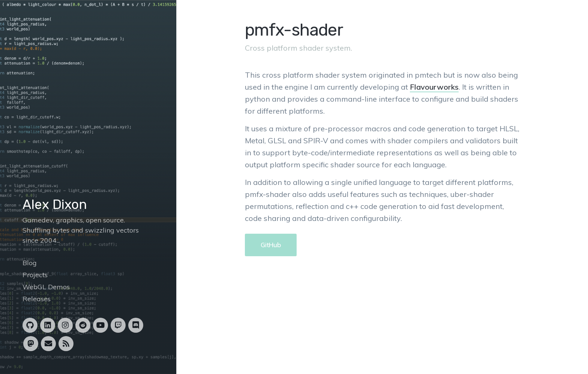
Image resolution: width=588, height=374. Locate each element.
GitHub (271, 245)
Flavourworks (434, 87)
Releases (37, 299)
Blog (30, 263)
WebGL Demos (46, 287)
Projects (35, 275)
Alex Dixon (55, 204)
